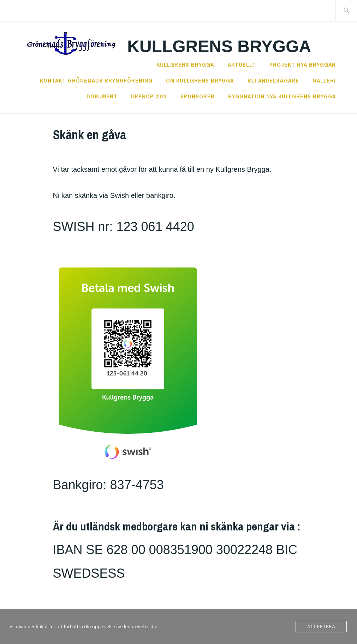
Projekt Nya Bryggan (303, 65)
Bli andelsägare (273, 80)
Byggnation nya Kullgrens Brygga (282, 96)
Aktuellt (242, 65)
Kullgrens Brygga (219, 46)
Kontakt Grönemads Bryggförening (96, 80)
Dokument (102, 96)
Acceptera (321, 626)
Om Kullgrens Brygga (200, 80)
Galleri (324, 80)
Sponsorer (198, 96)
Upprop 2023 (149, 96)
